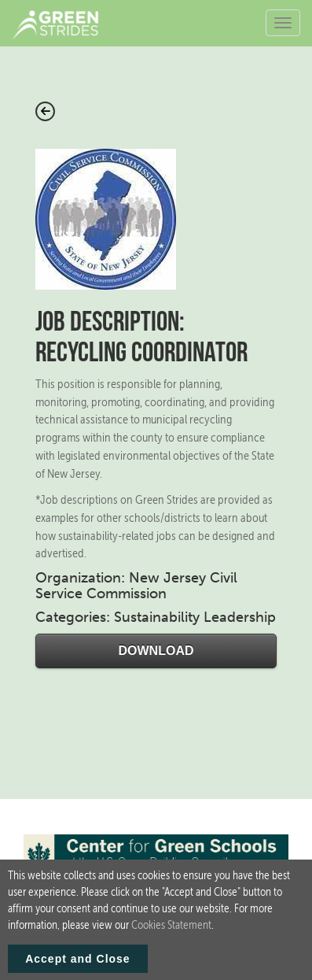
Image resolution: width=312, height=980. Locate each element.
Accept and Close (77, 965)
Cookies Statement (171, 931)
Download (156, 651)
